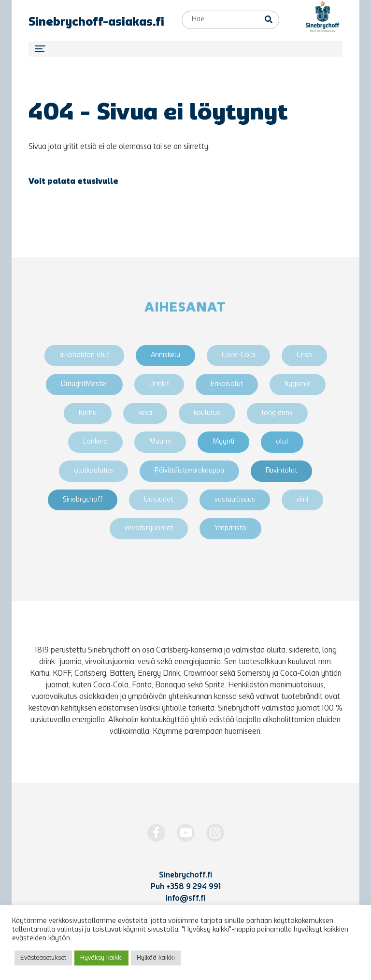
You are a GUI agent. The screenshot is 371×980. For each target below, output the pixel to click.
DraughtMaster (84, 384)
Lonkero (95, 442)
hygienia (298, 384)
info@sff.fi (185, 899)
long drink (277, 413)
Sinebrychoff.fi (185, 876)
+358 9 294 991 (193, 887)
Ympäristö (230, 528)
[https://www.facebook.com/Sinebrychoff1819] (156, 833)
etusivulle (98, 182)
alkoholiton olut (84, 355)
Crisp (304, 355)
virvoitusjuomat (149, 528)
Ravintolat (281, 471)
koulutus (207, 413)
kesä (145, 413)
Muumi (160, 442)
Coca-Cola (238, 355)
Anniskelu (165, 355)
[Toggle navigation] (185, 49)
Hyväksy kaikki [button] (101, 958)
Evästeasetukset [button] (43, 958)
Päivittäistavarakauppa (189, 471)
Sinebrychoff (83, 500)
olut (282, 442)
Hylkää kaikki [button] (156, 958)
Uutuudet (158, 500)
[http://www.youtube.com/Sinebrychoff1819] (186, 833)
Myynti (223, 442)
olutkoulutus (93, 471)
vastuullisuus (235, 500)
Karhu (88, 413)
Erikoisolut (227, 384)
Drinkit (159, 384)
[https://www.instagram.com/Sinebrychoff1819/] (215, 833)
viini (302, 500)
